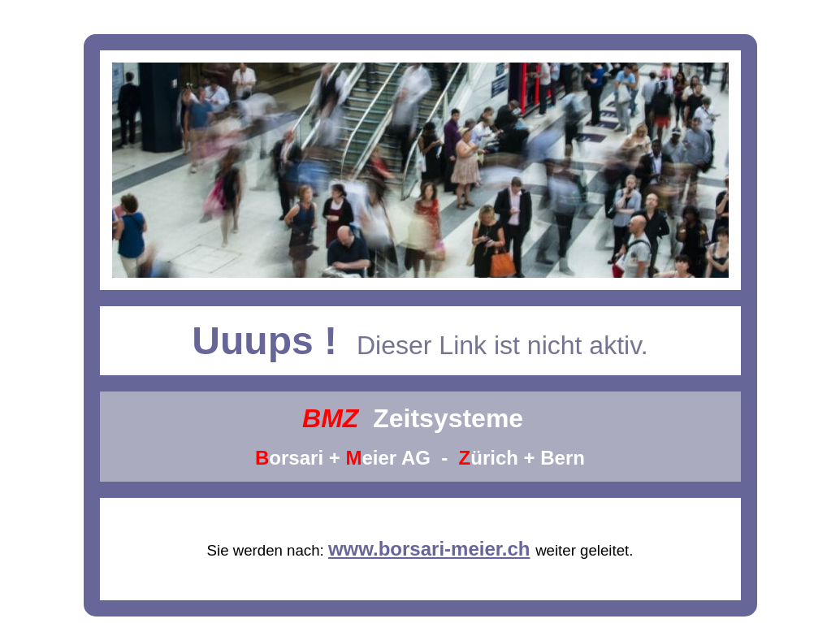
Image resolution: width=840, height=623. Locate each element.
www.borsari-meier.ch (429, 549)
